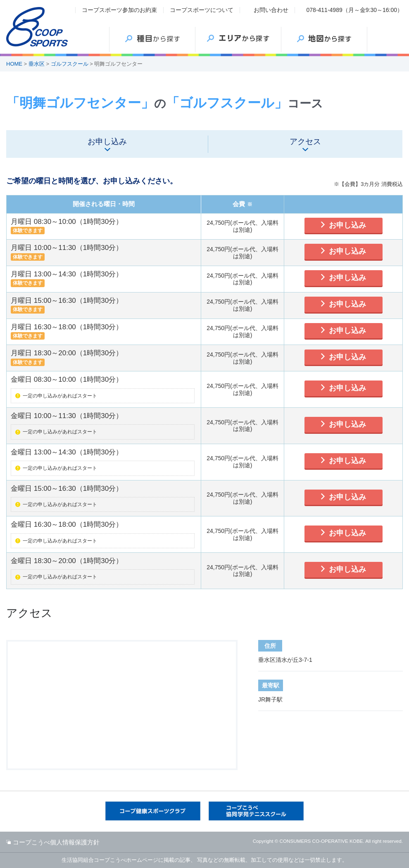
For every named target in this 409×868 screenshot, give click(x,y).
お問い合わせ (271, 10)
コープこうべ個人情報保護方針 (56, 842)
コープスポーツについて (202, 10)
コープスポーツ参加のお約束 (119, 10)
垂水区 (37, 64)
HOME (14, 64)
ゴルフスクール (70, 64)
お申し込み (347, 225)
